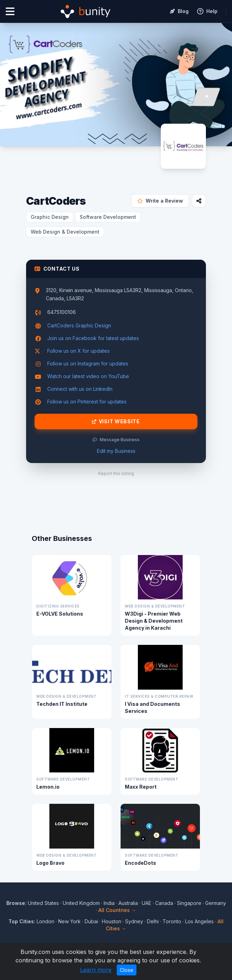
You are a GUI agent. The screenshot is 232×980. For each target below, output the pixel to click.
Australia (128, 903)
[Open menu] (10, 11)
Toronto (172, 921)
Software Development (108, 217)
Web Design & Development (65, 232)
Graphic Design (50, 217)
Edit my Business (116, 451)
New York (69, 921)
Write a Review (160, 201)
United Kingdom (81, 903)
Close (127, 970)
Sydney (134, 921)
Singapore (189, 903)
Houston (112, 921)
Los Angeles (199, 921)
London (45, 921)
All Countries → (117, 910)
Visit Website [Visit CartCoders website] (116, 421)
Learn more (96, 970)
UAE (146, 903)
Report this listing (116, 473)
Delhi (153, 921)
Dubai (91, 921)
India (109, 903)
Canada (164, 903)
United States (43, 903)
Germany (216, 903)
